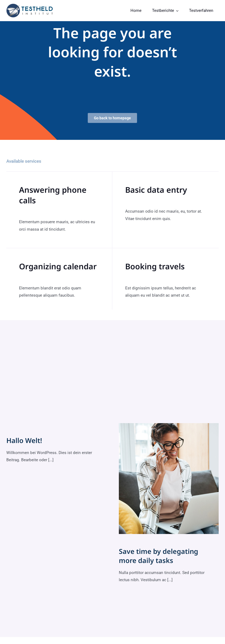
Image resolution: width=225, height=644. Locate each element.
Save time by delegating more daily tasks (158, 556)
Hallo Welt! (24, 440)
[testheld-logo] (30, 6)
